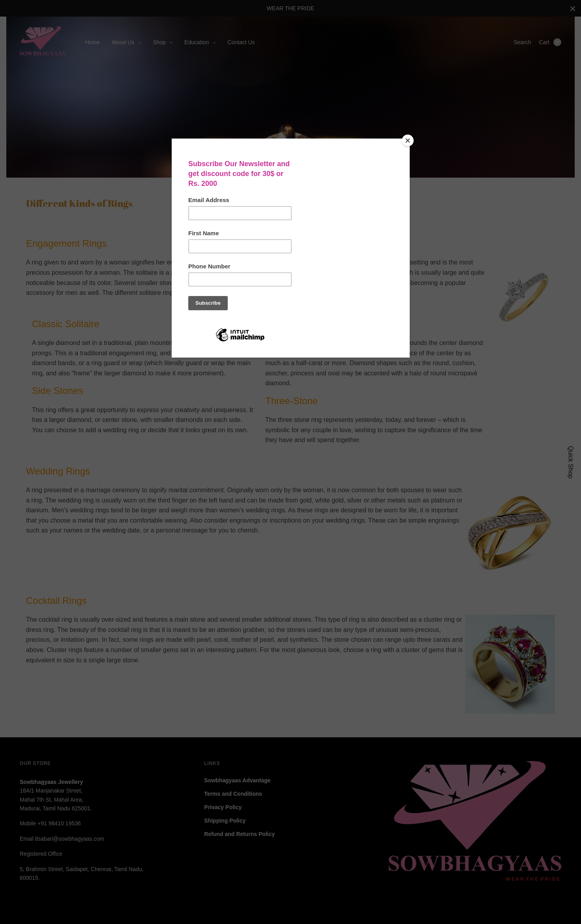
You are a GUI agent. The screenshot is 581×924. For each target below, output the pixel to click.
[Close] (408, 141)
